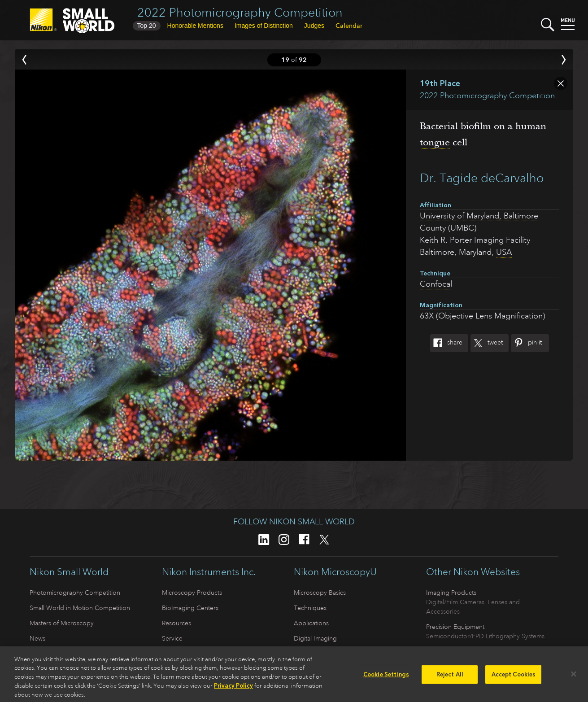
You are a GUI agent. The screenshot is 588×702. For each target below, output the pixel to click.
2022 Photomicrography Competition (240, 12)
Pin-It (526, 343)
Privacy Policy (233, 689)
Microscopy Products (192, 593)
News (37, 638)
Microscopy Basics (320, 593)
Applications (311, 623)
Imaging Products (451, 593)
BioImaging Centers (190, 608)
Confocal (436, 284)
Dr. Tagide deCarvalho (482, 178)
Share (446, 343)
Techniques (310, 608)
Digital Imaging (315, 638)
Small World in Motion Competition (80, 608)
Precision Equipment (455, 627)
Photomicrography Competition (75, 593)
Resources (176, 623)
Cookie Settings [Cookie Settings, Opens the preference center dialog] (386, 678)
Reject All (450, 678)
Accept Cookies (514, 678)
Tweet (487, 343)
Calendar (349, 26)
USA (504, 252)
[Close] (574, 677)
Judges (314, 26)
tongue (435, 142)
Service (172, 638)
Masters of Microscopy (62, 623)
